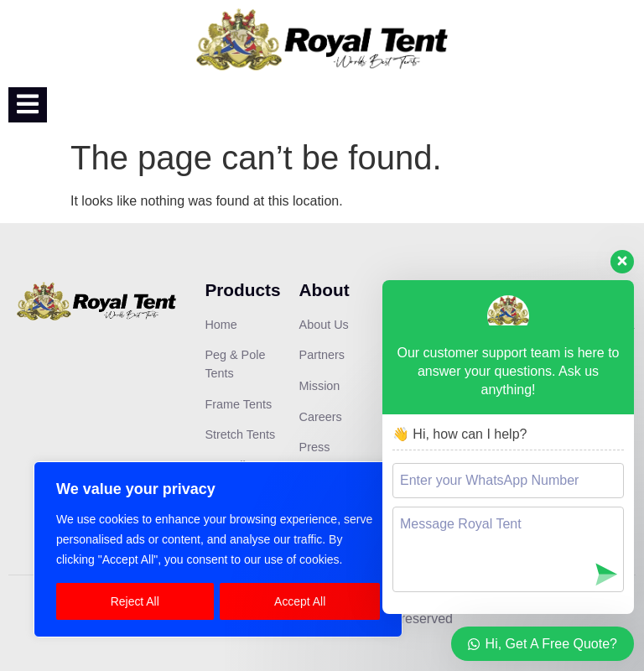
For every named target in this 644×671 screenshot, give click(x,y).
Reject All (135, 601)
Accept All (300, 601)
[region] (218, 549)
